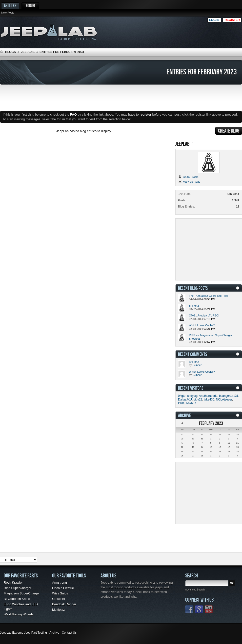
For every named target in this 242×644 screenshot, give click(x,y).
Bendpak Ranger (64, 604)
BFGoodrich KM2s (17, 599)
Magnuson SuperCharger (22, 593)
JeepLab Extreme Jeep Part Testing (23, 633)
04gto (182, 396)
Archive (54, 633)
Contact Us (69, 633)
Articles (10, 6)
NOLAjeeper (224, 400)
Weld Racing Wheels (19, 614)
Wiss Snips (60, 593)
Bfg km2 (194, 306)
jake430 (209, 400)
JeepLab (28, 52)
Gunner (197, 365)
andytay (192, 396)
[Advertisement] (212, 31)
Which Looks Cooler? (202, 325)
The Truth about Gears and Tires (209, 296)
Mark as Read (189, 182)
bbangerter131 (229, 396)
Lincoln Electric (63, 588)
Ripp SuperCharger (18, 588)
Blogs (10, 52)
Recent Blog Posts (193, 288)
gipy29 (198, 400)
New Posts (8, 13)
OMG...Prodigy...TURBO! (204, 315)
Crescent (59, 599)
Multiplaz (58, 610)
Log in (214, 20)
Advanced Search (195, 590)
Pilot (181, 403)
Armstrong (60, 583)
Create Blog (229, 131)
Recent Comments (192, 354)
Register (232, 20)
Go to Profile (188, 177)
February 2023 (211, 423)
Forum (30, 6)
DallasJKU (185, 400)
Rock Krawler (13, 583)
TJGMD (191, 403)
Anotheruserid (208, 396)
